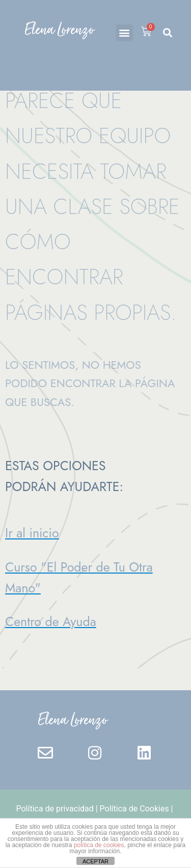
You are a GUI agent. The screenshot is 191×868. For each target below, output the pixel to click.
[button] (125, 33)
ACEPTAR (95, 861)
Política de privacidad (55, 809)
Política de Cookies (134, 809)
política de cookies (99, 845)
